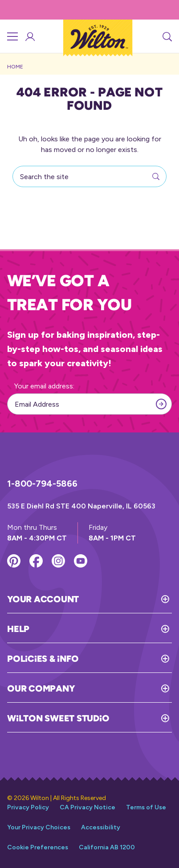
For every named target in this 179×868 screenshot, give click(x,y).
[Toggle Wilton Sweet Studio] (140, 718)
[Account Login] (29, 36)
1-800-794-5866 (42, 484)
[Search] (167, 36)
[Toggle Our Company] (123, 688)
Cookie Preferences (38, 847)
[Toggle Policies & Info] (125, 659)
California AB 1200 (107, 847)
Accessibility (101, 827)
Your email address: (44, 386)
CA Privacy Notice (87, 807)
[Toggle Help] (101, 629)
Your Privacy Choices (39, 827)
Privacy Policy (28, 807)
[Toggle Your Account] (125, 599)
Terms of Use (146, 807)
